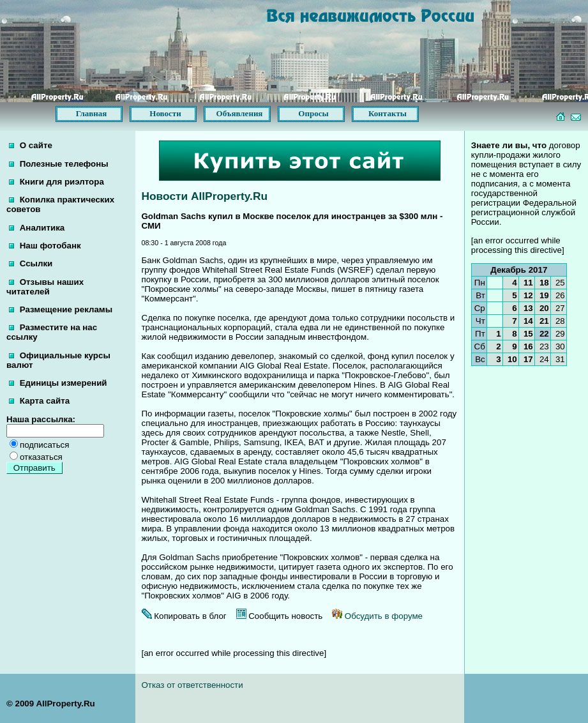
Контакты (388, 113)
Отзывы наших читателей (45, 287)
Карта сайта (39, 401)
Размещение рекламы (61, 309)
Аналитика (37, 228)
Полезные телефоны (59, 164)
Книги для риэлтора (57, 182)
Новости (165, 113)
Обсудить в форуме (377, 616)
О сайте (31, 145)
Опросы (313, 113)
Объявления (240, 113)
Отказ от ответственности (192, 685)
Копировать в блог (184, 616)
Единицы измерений (58, 383)
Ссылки (31, 263)
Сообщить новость (280, 616)
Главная (92, 113)
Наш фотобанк (45, 246)
